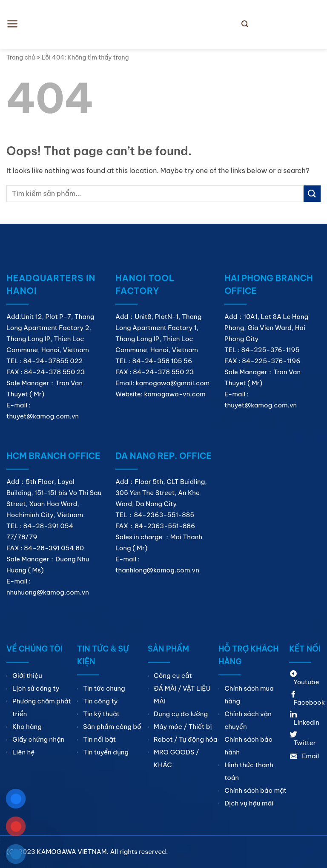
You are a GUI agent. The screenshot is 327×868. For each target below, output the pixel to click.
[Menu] (13, 24)
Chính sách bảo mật (255, 790)
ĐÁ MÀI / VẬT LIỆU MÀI (182, 695)
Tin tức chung (104, 688)
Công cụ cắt (173, 676)
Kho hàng (27, 727)
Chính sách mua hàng (249, 695)
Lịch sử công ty (36, 688)
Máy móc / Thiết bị (183, 727)
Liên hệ (23, 752)
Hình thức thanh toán (249, 771)
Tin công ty (100, 701)
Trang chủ (21, 57)
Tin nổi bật (99, 739)
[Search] (245, 24)
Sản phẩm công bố (112, 727)
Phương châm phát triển (42, 707)
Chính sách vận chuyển (248, 720)
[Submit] (312, 194)
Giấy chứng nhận (38, 739)
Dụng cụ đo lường (181, 714)
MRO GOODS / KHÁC (176, 758)
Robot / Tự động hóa (185, 739)
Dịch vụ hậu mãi (249, 803)
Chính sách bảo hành (248, 746)
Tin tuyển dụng (106, 752)
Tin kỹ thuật (101, 714)
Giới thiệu (27, 676)
